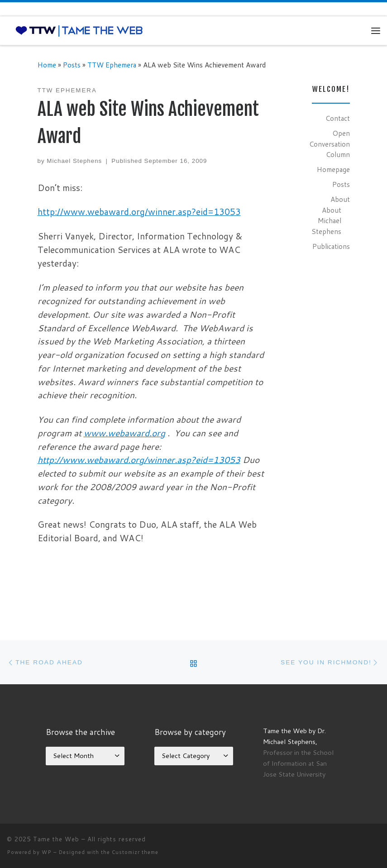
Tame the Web (56, 839)
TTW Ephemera (112, 65)
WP (47, 852)
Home (47, 65)
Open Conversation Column (330, 144)
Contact (338, 118)
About (340, 199)
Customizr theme (135, 852)
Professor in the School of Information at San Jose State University (298, 763)
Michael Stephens (74, 161)
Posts (72, 65)
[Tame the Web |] (80, 30)
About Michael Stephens (326, 221)
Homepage (333, 169)
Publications (331, 246)
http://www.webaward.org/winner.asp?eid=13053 (139, 212)
